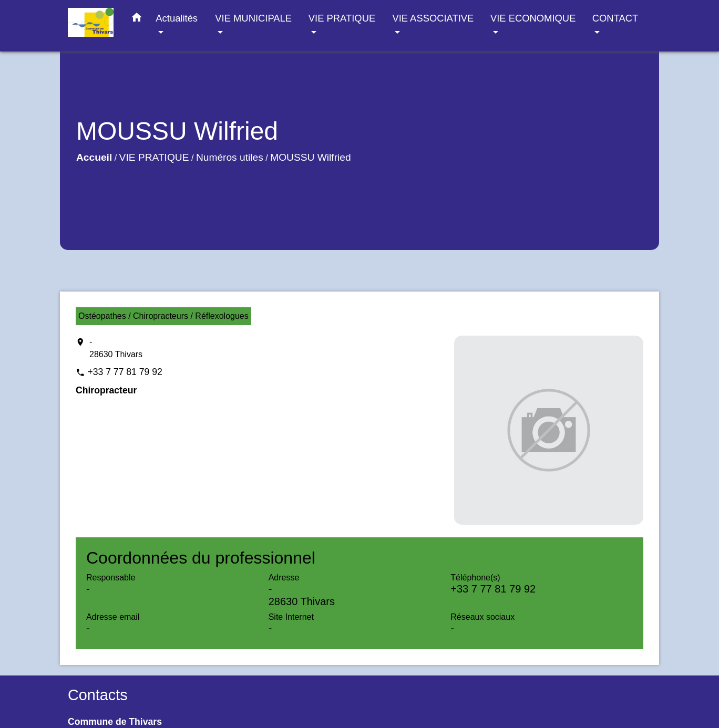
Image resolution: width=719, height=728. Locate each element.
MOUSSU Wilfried (311, 157)
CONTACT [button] (615, 18)
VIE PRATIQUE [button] (342, 18)
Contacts (98, 695)
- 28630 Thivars (116, 348)
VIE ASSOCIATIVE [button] (433, 18)
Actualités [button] (177, 18)
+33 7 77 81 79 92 (125, 372)
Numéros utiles (230, 157)
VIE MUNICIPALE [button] (253, 18)
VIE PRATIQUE (154, 157)
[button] (137, 19)
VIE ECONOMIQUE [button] (533, 18)
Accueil (94, 157)
